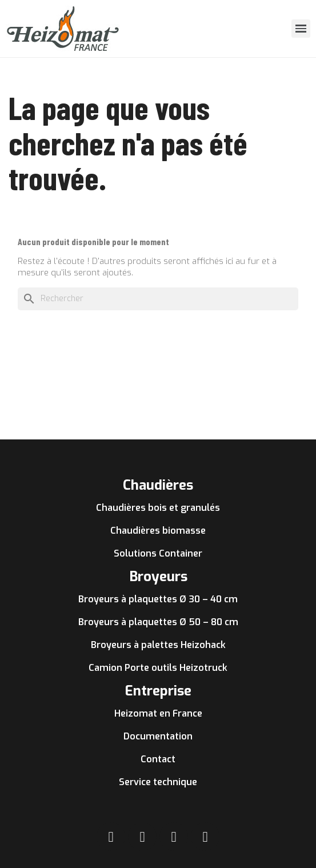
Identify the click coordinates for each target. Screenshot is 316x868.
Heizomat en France (158, 713)
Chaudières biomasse (158, 531)
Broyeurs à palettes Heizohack (158, 645)
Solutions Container (158, 553)
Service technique (158, 782)
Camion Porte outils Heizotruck (158, 668)
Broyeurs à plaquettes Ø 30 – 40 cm (158, 599)
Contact (158, 759)
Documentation (158, 736)
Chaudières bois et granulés (158, 508)
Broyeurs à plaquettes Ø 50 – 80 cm (158, 622)
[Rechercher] (158, 299)
